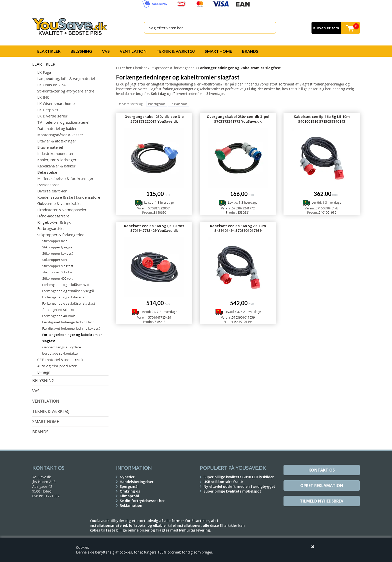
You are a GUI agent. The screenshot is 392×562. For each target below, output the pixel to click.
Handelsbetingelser (137, 482)
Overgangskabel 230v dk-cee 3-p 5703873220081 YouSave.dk (154, 119)
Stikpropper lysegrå (57, 247)
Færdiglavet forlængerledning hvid (68, 322)
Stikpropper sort (55, 260)
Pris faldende (179, 104)
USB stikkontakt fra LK (223, 482)
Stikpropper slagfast (58, 266)
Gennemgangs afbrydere (62, 347)
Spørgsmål (129, 486)
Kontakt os (322, 470)
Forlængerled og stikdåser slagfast (69, 303)
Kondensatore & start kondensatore (69, 197)
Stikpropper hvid (55, 241)
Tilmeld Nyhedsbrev (322, 501)
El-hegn (44, 372)
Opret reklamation (322, 486)
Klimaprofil (129, 496)
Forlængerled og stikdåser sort (65, 297)
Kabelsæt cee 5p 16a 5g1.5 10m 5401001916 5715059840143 (322, 119)
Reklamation (131, 505)
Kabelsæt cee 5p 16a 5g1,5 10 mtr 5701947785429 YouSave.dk (154, 228)
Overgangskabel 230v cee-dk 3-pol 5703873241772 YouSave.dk (238, 119)
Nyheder (127, 477)
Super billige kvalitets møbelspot (232, 491)
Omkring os (130, 491)
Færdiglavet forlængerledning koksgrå (71, 328)
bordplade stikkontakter (61, 353)
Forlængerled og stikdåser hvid (66, 285)
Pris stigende (157, 104)
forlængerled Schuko (58, 310)
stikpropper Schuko (57, 272)
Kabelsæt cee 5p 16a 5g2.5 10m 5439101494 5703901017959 (238, 228)
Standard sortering (130, 104)
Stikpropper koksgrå (58, 253)
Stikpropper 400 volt (57, 278)
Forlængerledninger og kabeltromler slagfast (72, 338)
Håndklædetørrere (53, 216)
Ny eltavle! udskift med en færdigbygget (239, 486)
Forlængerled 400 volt (58, 316)
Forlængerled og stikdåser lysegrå (68, 291)
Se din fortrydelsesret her (142, 501)
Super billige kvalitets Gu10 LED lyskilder (239, 477)
